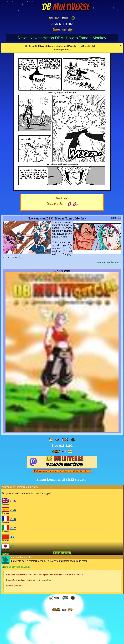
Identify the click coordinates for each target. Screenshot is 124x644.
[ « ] (65, 18)
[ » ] (56, 30)
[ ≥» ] (64, 30)
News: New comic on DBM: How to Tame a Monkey (62, 38)
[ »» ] (70, 30)
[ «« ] (51, 18)
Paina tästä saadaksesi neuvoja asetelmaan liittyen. (30, 610)
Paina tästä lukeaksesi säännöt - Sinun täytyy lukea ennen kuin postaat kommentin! (44, 604)
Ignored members (14, 615)
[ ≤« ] (57, 18)
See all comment (62, 582)
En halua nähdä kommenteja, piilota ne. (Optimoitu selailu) (62, 501)
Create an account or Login (15, 596)
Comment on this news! (108, 263)
